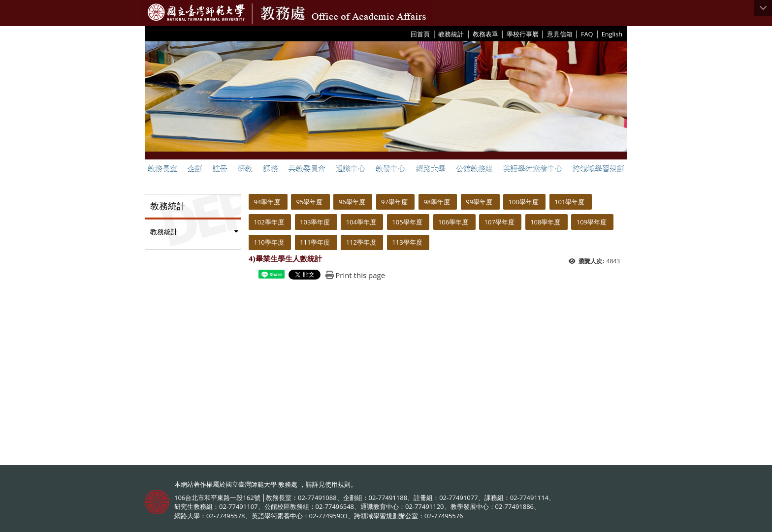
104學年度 (361, 222)
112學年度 (361, 242)
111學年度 (315, 242)
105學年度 (407, 222)
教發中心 (390, 169)
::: (407, 33)
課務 (271, 169)
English (612, 34)
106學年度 (453, 222)
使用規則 (338, 484)
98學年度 (437, 202)
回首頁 (420, 34)
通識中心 (351, 169)
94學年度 (267, 202)
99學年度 (479, 202)
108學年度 (545, 222)
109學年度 (592, 222)
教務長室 (162, 169)
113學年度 (407, 242)
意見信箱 (560, 34)
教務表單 (485, 34)
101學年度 (569, 202)
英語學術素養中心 (533, 169)
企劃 (195, 169)
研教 (245, 169)
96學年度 (352, 202)
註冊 (220, 169)
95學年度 (310, 202)
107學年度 (499, 222)
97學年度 (394, 202)
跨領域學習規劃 (598, 169)
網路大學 (431, 169)
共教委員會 (307, 169)
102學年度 (269, 222)
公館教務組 (474, 169)
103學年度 (315, 222)
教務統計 (451, 34)
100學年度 (524, 202)
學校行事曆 (523, 34)
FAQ (587, 34)
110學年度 (269, 242)
